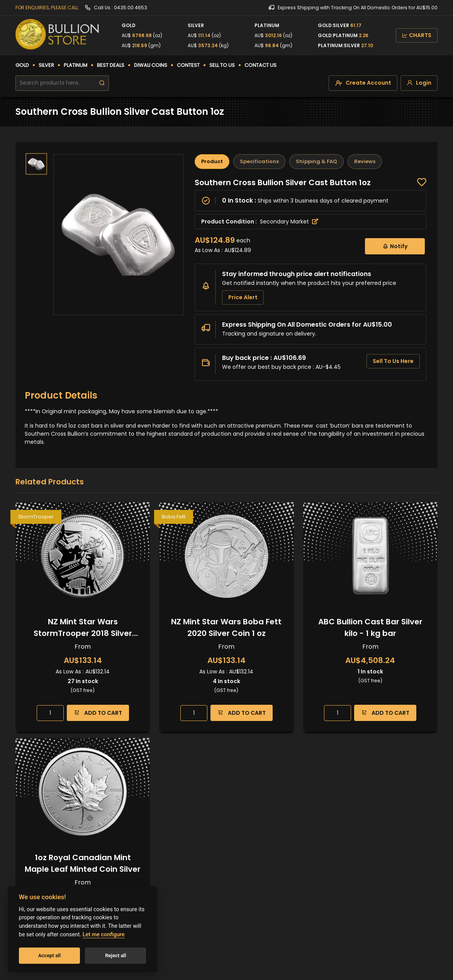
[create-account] (363, 83)
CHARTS (417, 35)
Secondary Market (289, 222)
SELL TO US (222, 65)
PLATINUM (75, 65)
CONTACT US (260, 65)
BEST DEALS (111, 65)
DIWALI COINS (151, 65)
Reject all (115, 955)
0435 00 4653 (131, 8)
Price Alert (243, 297)
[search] (102, 83)
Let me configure (104, 935)
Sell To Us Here (393, 361)
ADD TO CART (98, 713)
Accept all (49, 955)
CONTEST (188, 65)
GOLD (22, 65)
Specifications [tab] (259, 161)
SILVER (46, 65)
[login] (419, 83)
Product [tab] (212, 161)
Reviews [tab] (365, 161)
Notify (395, 246)
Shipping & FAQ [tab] (316, 161)
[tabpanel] (310, 279)
